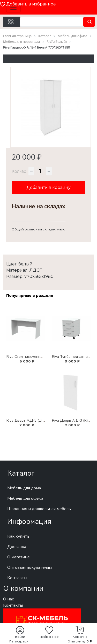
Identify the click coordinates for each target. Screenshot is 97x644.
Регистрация (20, 641)
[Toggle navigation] (13, 7)
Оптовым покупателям (29, 567)
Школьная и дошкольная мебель (39, 509)
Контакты (17, 578)
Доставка (17, 547)
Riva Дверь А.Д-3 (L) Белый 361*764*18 (40, 420)
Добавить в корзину (48, 187)
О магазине (18, 557)
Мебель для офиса (25, 498)
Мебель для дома (24, 488)
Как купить (18, 536)
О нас (8, 599)
